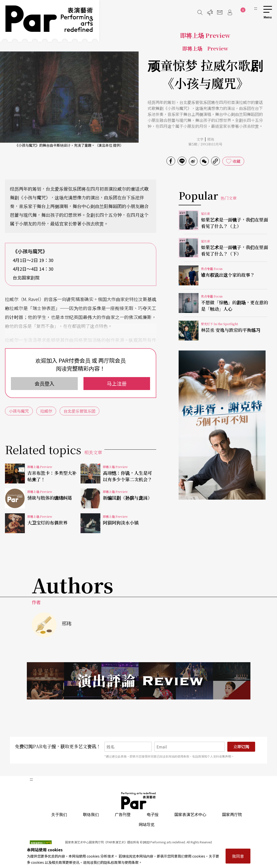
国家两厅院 (232, 814)
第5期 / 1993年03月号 (205, 144)
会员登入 (44, 383)
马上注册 (117, 383)
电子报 (153, 814)
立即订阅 (241, 747)
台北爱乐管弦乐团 (79, 411)
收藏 (237, 161)
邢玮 (211, 139)
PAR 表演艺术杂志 (139, 801)
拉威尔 (46, 411)
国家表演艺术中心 (190, 814)
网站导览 (147, 824)
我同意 (238, 856)
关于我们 (59, 814)
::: (256, 8)
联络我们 (91, 814)
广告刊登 (123, 814)
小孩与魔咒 (19, 411)
